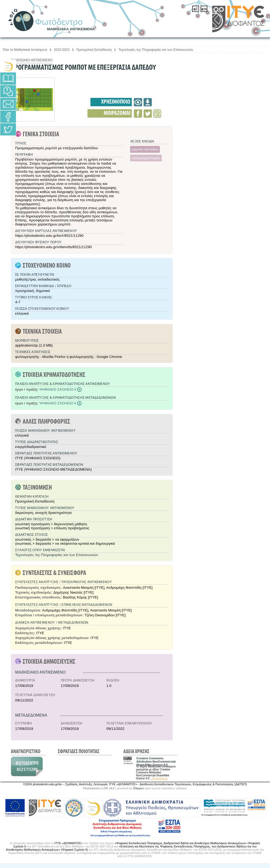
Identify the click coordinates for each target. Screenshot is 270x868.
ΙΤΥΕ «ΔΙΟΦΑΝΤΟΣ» (69, 843)
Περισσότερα (160, 778)
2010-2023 (62, 50)
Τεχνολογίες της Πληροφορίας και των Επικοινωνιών (156, 50)
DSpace (138, 788)
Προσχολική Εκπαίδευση (94, 50)
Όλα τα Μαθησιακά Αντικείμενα (25, 50)
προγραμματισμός (146, 158)
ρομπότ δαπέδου (145, 149)
